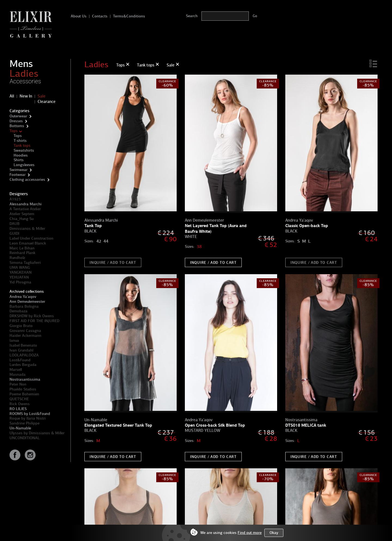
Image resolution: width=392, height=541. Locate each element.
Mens (21, 64)
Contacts (100, 16)
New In (26, 96)
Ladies (24, 74)
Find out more (250, 533)
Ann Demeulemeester (27, 302)
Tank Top (93, 226)
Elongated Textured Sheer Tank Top (118, 425)
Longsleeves (24, 165)
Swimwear (19, 170)
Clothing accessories (27, 180)
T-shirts (20, 141)
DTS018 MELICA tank (306, 425)
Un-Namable (20, 428)
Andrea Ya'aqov (23, 297)
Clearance (47, 102)
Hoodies (21, 155)
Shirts (19, 160)
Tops (14, 131)
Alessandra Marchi (26, 204)
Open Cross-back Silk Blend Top (215, 425)
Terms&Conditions (129, 16)
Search (192, 16)
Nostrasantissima (25, 379)
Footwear (18, 175)
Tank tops (22, 146)
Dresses (16, 121)
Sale (42, 96)
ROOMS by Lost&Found (30, 414)
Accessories (25, 81)
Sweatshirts (24, 150)
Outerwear (18, 116)
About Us (79, 16)
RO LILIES (18, 409)
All (12, 96)
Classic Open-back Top (307, 226)
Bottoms (17, 126)
